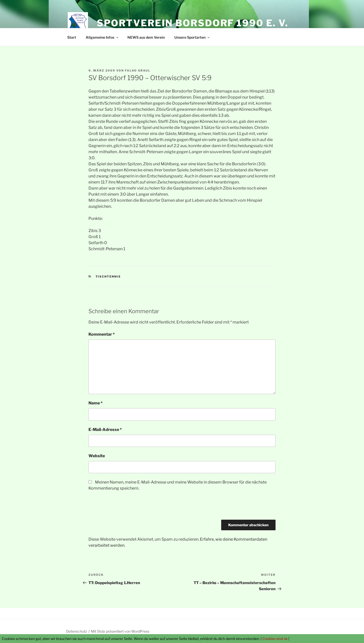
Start (72, 37)
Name (96, 403)
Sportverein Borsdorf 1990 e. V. (193, 23)
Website (97, 456)
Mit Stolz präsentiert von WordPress (120, 631)
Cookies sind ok (275, 639)
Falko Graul (138, 71)
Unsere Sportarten (192, 37)
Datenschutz (77, 631)
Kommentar (102, 334)
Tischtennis (108, 277)
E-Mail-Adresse (105, 430)
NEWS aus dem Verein (146, 37)
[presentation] (127, 507)
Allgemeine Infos (102, 37)
